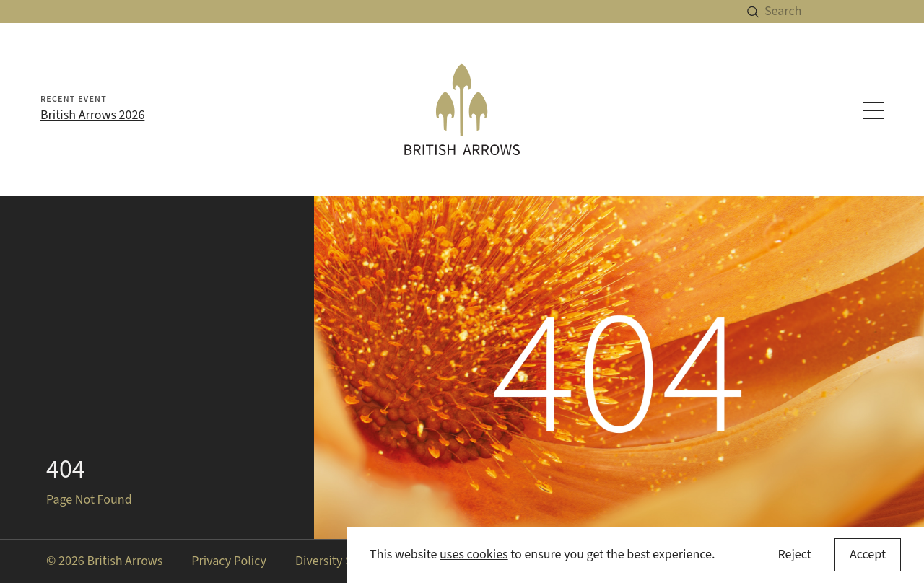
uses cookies (474, 554)
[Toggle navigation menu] (873, 110)
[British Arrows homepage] (462, 110)
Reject (794, 554)
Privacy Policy (229, 561)
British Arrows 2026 (92, 115)
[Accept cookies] (868, 555)
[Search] (844, 12)
